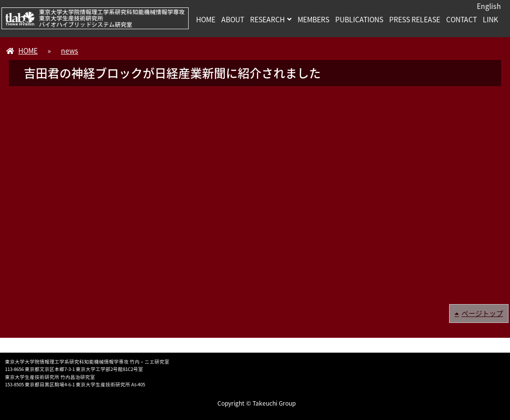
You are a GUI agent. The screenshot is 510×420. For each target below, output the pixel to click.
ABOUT (233, 19)
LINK (490, 19)
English (489, 6)
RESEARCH (267, 19)
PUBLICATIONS (359, 19)
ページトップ (482, 313)
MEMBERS (313, 19)
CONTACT (461, 19)
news (70, 51)
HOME (206, 19)
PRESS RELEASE (415, 19)
